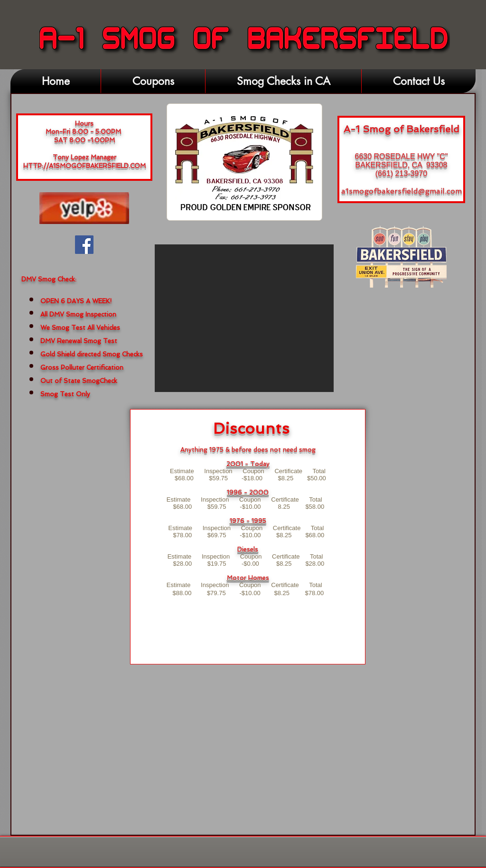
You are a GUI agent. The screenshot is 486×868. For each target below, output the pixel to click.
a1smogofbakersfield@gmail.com (402, 191)
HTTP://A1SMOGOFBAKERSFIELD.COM (84, 166)
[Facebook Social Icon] (84, 245)
